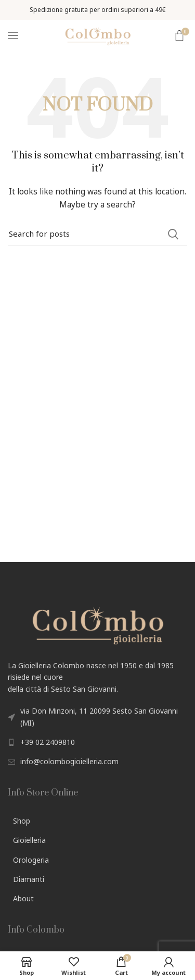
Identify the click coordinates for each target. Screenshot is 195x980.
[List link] (97, 742)
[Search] (97, 234)
